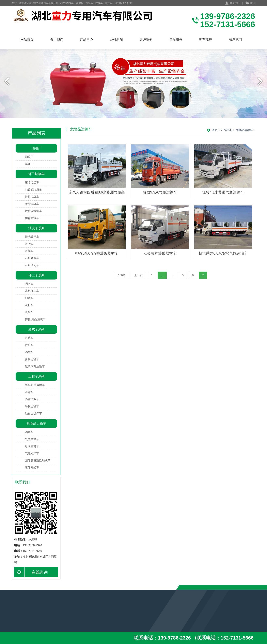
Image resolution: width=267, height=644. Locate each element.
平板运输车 (32, 406)
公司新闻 (116, 39)
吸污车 (29, 244)
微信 (250, 3)
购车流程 (206, 39)
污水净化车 (32, 265)
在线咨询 (31, 572)
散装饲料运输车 (35, 366)
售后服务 (176, 39)
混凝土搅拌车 (33, 413)
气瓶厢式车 (32, 453)
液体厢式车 (32, 468)
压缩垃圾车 (32, 183)
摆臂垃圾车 (32, 218)
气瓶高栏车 (32, 439)
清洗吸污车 (32, 237)
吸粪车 (29, 251)
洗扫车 (29, 305)
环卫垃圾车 (36, 174)
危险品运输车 (36, 423)
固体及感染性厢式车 (38, 461)
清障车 (29, 392)
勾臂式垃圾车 (33, 190)
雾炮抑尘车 (32, 291)
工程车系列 (36, 376)
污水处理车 (32, 258)
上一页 (138, 275)
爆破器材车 (32, 446)
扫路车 (29, 298)
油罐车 (29, 432)
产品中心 (87, 39)
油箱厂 (36, 148)
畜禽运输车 (32, 359)
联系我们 (235, 3)
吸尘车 (29, 312)
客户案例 (146, 39)
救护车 (29, 345)
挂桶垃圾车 (32, 197)
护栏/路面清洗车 (35, 319)
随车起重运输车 (35, 385)
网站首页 (27, 39)
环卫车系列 (36, 275)
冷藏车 (29, 338)
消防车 (29, 352)
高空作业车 (32, 399)
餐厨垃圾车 (32, 204)
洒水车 (29, 284)
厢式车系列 (36, 329)
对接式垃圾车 (33, 211)
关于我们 (57, 39)
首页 (215, 130)
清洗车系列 (36, 228)
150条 (122, 275)
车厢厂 (29, 164)
